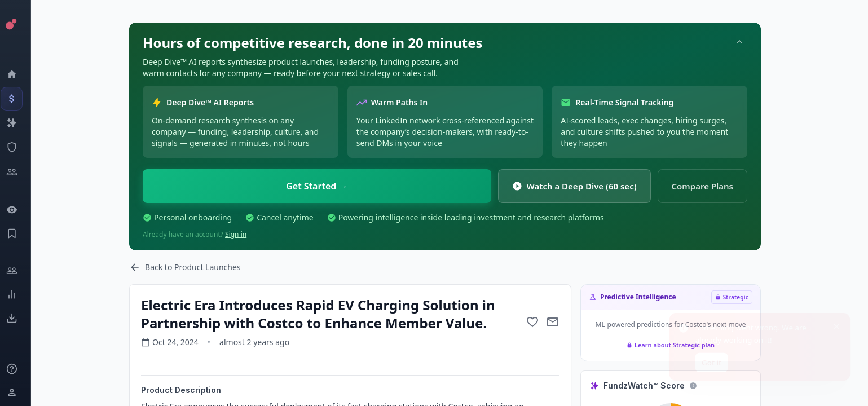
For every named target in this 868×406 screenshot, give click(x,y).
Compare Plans (712, 186)
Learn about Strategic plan (680, 345)
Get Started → (326, 186)
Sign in (245, 234)
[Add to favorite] (542, 322)
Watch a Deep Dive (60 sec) (583, 186)
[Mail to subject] (562, 322)
